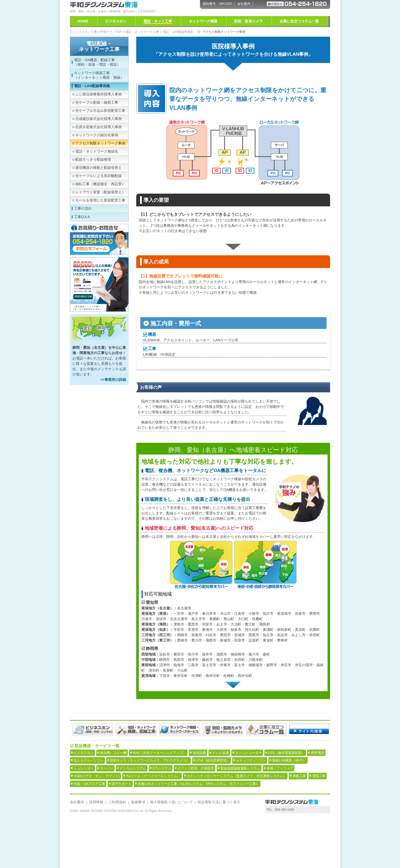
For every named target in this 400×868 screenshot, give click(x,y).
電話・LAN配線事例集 (92, 86)
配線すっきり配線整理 (93, 159)
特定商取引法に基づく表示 (219, 852)
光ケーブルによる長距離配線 (98, 176)
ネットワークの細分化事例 (97, 135)
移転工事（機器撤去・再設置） (100, 184)
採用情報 (96, 852)
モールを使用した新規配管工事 (100, 200)
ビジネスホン (116, 21)
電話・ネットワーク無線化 (97, 151)
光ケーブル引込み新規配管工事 (100, 111)
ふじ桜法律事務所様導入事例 (98, 94)
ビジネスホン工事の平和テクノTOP (97, 32)
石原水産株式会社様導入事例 (98, 127)
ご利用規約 (117, 852)
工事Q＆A (82, 217)
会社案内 (244, 4)
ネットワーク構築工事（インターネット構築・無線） (99, 75)
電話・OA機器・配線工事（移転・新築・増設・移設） (97, 62)
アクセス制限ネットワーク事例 (100, 143)
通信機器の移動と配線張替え (98, 168)
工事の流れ (83, 208)
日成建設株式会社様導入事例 (98, 119)
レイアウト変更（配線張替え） (100, 192)
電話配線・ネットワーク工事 (99, 46)
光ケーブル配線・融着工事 (97, 102)
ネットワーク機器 (203, 21)
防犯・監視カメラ (248, 21)
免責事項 (138, 852)
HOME (83, 21)
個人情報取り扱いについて (171, 852)
